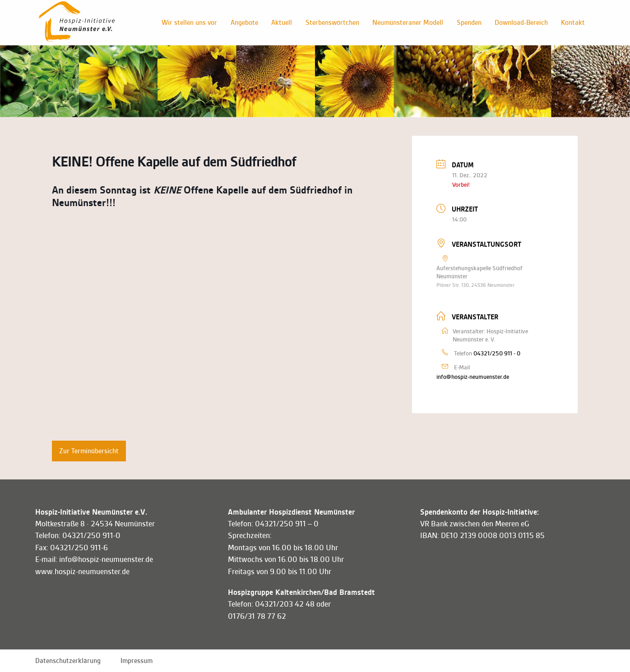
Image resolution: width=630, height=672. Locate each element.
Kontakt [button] (573, 23)
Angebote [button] (243, 23)
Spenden (468, 23)
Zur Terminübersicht (89, 451)
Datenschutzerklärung (68, 661)
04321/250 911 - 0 (497, 353)
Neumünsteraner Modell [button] (407, 23)
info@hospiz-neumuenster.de (473, 377)
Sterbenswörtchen (331, 23)
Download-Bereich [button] (521, 23)
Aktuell (280, 23)
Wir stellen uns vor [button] (188, 23)
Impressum (137, 661)
